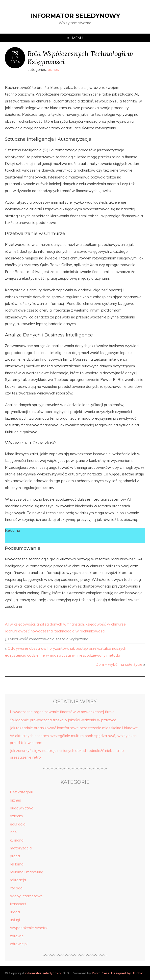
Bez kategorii (21, 792)
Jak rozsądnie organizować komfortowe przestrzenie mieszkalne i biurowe (74, 728)
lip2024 (15, 60)
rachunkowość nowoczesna (29, 631)
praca (15, 856)
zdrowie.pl (19, 944)
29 (15, 53)
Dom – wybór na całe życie (119, 664)
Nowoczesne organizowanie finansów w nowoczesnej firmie (62, 712)
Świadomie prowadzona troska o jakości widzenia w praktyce (63, 720)
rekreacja (18, 880)
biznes (53, 69)
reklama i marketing (27, 872)
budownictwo (22, 808)
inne (13, 832)
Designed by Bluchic (127, 973)
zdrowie (17, 936)
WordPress (101, 973)
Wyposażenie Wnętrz (29, 928)
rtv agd (16, 888)
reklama (17, 864)
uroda (15, 912)
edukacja (18, 824)
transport (18, 904)
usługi (15, 920)
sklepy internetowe (26, 896)
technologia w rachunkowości (80, 631)
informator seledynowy (75, 16)
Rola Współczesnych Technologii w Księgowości (80, 58)
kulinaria (17, 840)
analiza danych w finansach (60, 624)
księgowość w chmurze (106, 624)
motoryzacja (21, 848)
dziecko (16, 816)
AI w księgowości (20, 624)
